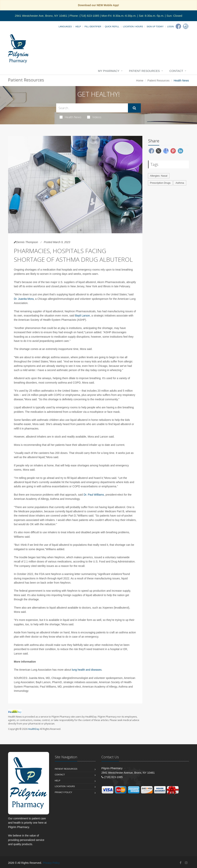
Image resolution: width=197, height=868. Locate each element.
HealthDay (34, 729)
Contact (176, 71)
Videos (94, 117)
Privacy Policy (64, 792)
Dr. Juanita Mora (24, 299)
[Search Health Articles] (92, 108)
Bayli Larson (82, 316)
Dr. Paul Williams (94, 495)
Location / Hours (133, 27)
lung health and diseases (87, 670)
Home (140, 81)
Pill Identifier (93, 27)
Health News (71, 117)
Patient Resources (144, 71)
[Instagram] (186, 26)
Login (170, 27)
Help (78, 27)
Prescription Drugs (160, 183)
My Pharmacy (109, 71)
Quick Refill (112, 27)
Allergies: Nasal (159, 176)
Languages (65, 27)
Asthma (180, 183)
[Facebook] (178, 26)
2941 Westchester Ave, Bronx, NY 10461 (41, 16)
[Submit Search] (134, 108)
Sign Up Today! (155, 27)
